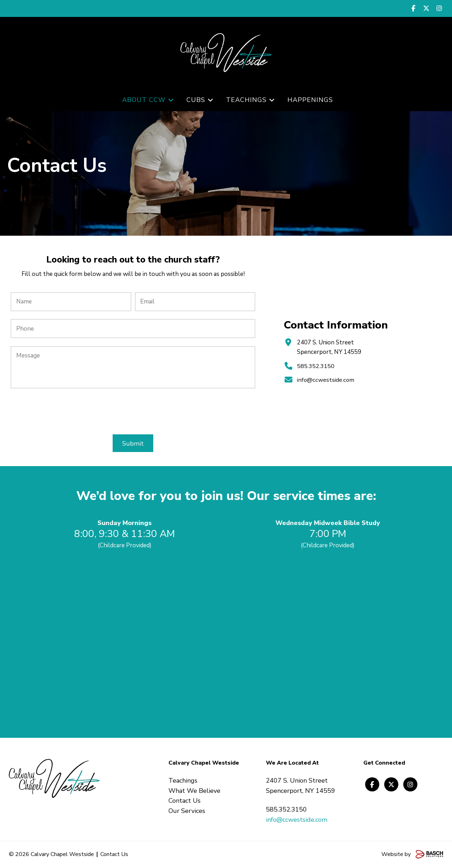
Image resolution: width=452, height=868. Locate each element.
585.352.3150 (316, 366)
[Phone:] (133, 328)
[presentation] (133, 411)
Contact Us (114, 854)
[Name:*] (71, 302)
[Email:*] (195, 302)
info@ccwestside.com (326, 380)
